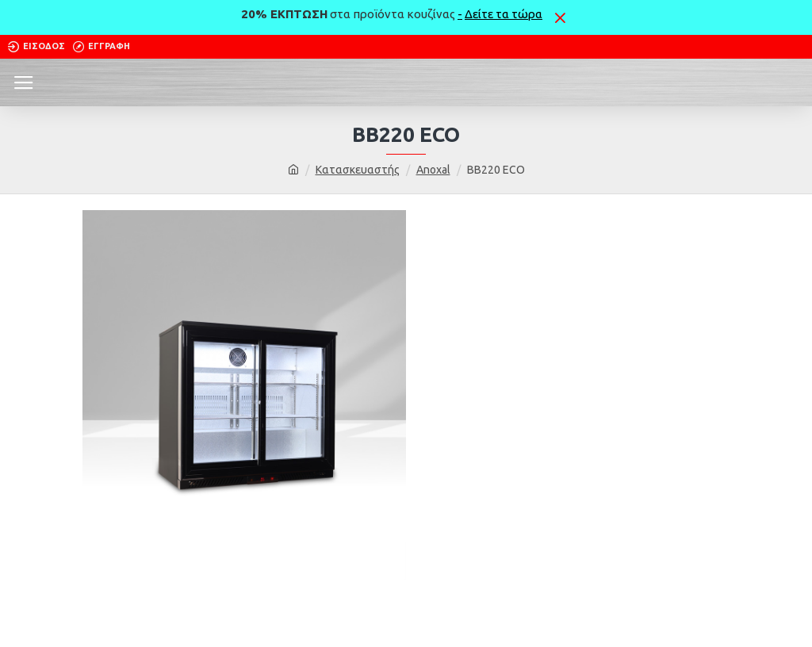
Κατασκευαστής (358, 170)
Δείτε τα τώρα (504, 14)
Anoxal (433, 170)
